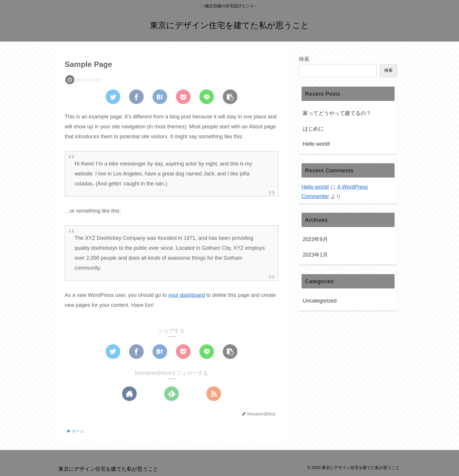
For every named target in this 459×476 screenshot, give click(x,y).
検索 (304, 59)
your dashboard (187, 295)
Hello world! (316, 144)
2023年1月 (315, 255)
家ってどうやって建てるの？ (337, 113)
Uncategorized (320, 301)
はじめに (313, 129)
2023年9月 (315, 239)
